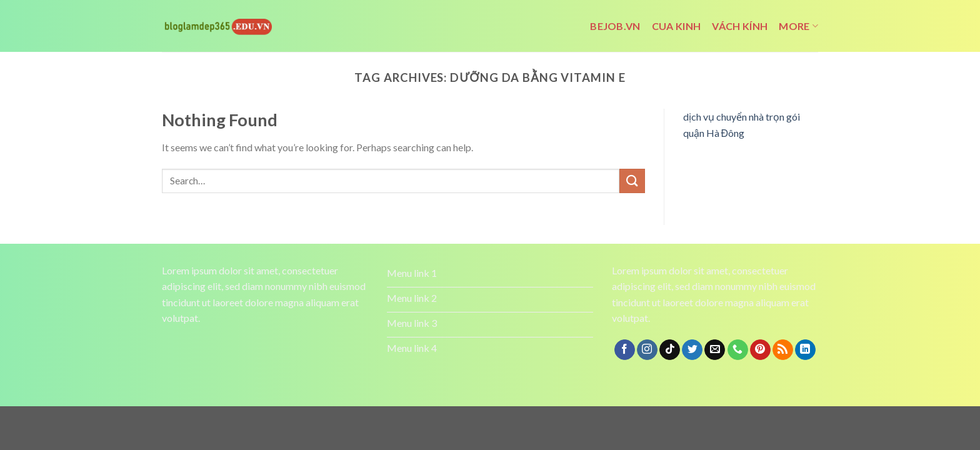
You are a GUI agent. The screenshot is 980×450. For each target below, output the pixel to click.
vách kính (740, 26)
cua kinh (677, 26)
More (798, 26)
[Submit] (632, 181)
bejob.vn (615, 26)
